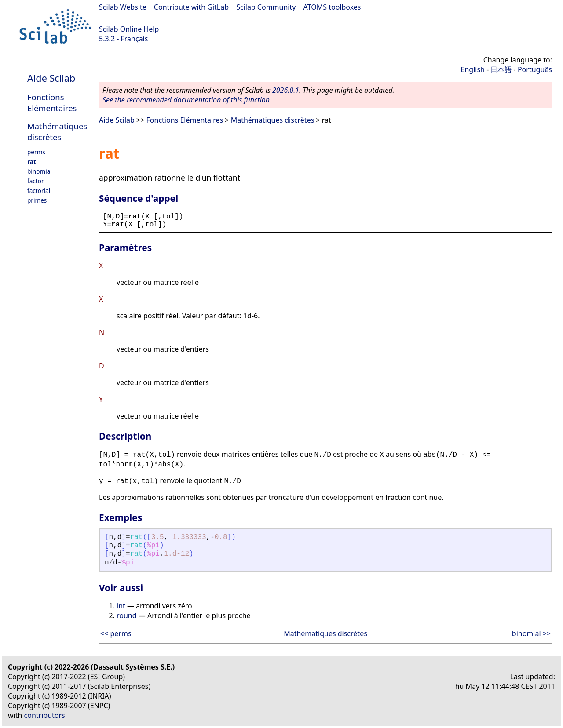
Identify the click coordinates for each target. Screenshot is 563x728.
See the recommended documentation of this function (186, 100)
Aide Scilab (51, 78)
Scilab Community (266, 7)
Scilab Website (123, 7)
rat (32, 162)
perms (36, 152)
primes (37, 200)
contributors (45, 715)
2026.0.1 (286, 90)
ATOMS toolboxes (332, 7)
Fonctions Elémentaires (52, 102)
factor (36, 181)
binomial (40, 171)
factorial (39, 191)
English (473, 69)
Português (535, 69)
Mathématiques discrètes (57, 131)
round (127, 615)
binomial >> (531, 633)
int (121, 606)
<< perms (116, 633)
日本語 (501, 69)
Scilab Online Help (129, 29)
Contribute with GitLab (191, 7)
